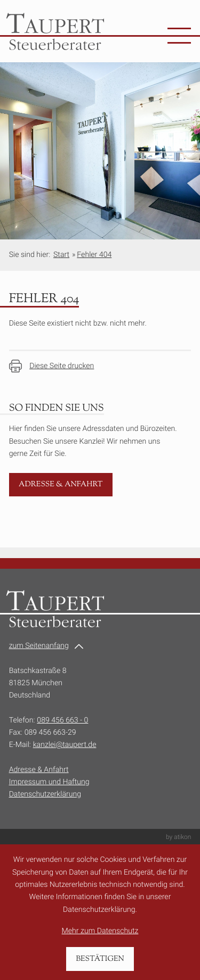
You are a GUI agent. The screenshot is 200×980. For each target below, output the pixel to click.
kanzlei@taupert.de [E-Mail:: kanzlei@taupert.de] (65, 745)
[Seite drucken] (52, 366)
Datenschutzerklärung (45, 794)
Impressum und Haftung (49, 782)
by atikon (178, 837)
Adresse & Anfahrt (39, 770)
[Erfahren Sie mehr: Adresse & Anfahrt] (61, 485)
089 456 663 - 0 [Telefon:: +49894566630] (62, 720)
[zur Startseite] (55, 31)
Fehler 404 (94, 255)
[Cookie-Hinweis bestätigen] (100, 959)
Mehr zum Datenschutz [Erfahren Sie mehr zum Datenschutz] (100, 931)
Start (61, 255)
